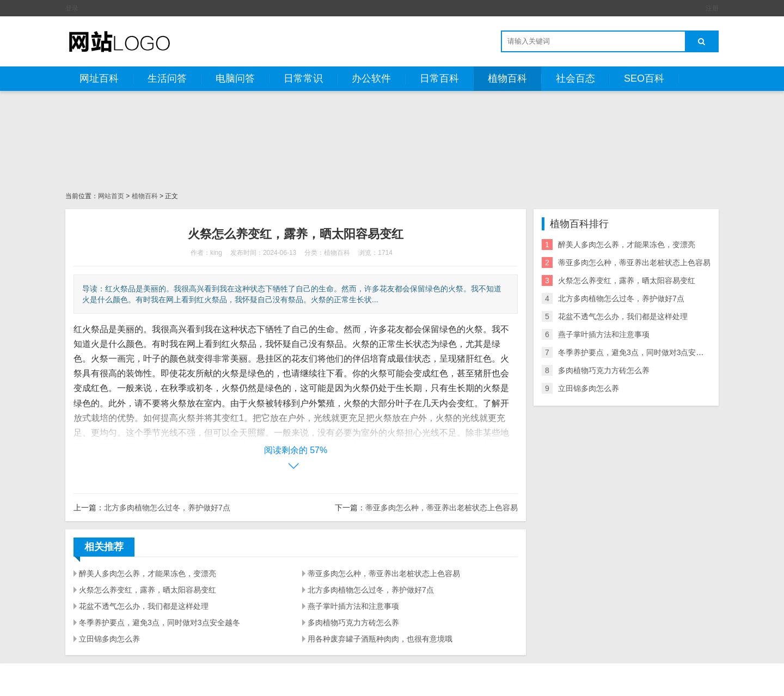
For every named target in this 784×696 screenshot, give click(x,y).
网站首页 (111, 196)
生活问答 (167, 78)
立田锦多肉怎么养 (109, 639)
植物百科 (507, 78)
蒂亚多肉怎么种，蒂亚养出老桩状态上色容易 (442, 508)
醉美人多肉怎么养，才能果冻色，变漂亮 (148, 573)
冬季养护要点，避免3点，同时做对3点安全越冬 (160, 622)
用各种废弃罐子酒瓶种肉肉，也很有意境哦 (380, 639)
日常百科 (439, 78)
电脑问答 (235, 78)
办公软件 (371, 78)
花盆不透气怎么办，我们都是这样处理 (144, 606)
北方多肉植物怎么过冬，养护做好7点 (167, 508)
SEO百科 (644, 78)
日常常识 (303, 78)
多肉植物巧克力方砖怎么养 (353, 622)
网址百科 (99, 78)
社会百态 (575, 78)
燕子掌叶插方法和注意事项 (353, 606)
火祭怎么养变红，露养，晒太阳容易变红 (148, 590)
